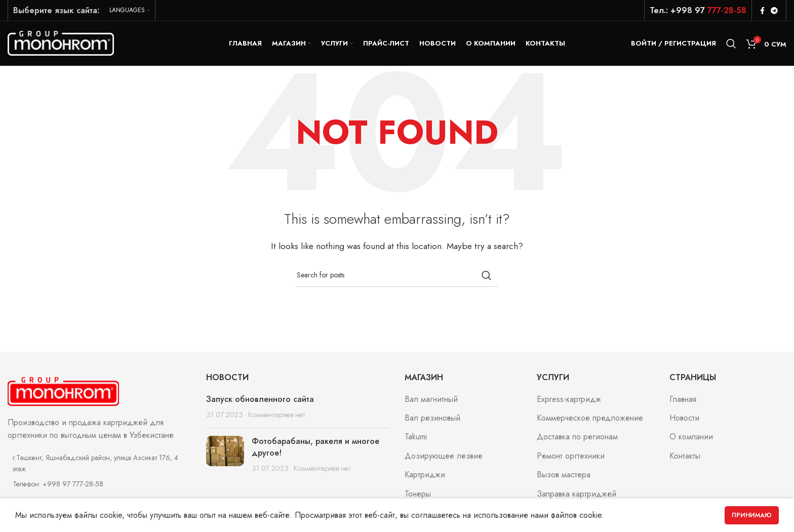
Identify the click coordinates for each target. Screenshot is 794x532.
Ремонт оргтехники (571, 457)
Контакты (685, 457)
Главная (683, 400)
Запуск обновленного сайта (260, 400)
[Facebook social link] (762, 11)
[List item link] (99, 485)
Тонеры (418, 495)
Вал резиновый (432, 419)
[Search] (731, 44)
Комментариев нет (276, 416)
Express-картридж (569, 400)
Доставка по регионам (577, 438)
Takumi (416, 438)
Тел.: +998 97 (698, 10)
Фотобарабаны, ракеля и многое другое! (315, 448)
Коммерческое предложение (590, 419)
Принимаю (752, 515)
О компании (691, 438)
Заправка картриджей (577, 495)
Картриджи (425, 476)
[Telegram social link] (774, 11)
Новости (684, 419)
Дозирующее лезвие (444, 457)
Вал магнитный (431, 400)
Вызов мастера (564, 476)
